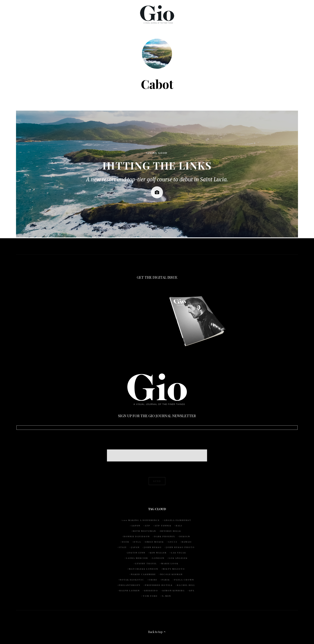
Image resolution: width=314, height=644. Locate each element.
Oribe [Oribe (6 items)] (153, 580)
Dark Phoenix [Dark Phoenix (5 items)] (165, 536)
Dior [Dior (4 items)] (126, 542)
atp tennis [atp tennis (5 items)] (163, 526)
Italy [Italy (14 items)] (123, 547)
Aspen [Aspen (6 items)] (136, 526)
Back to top (157, 632)
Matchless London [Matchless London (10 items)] (143, 569)
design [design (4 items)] (185, 536)
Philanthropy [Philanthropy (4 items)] (130, 585)
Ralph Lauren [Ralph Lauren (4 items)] (130, 591)
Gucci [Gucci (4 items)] (173, 542)
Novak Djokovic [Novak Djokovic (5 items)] (132, 580)
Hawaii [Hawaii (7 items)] (187, 542)
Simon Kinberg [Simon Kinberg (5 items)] (174, 591)
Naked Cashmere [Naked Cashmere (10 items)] (143, 574)
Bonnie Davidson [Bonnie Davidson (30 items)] (137, 536)
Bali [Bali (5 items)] (179, 526)
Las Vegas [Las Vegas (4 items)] (179, 553)
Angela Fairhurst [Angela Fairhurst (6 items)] (178, 520)
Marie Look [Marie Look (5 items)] (170, 563)
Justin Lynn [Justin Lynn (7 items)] (136, 553)
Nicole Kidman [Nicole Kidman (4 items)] (171, 574)
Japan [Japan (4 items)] (135, 547)
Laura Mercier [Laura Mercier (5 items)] (137, 558)
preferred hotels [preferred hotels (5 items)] (159, 585)
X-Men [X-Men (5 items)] (167, 596)
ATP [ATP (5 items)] (147, 526)
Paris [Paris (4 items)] (166, 580)
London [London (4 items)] (158, 558)
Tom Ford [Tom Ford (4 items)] (150, 596)
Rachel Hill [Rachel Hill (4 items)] (186, 585)
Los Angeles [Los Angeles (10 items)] (178, 558)
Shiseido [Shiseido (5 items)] (151, 591)
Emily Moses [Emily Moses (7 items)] (155, 542)
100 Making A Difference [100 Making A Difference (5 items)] (141, 520)
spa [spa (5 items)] (192, 591)
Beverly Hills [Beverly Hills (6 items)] (171, 531)
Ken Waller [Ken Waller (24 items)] (158, 553)
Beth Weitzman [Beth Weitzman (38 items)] (144, 531)
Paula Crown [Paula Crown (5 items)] (184, 580)
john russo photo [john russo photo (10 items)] (180, 547)
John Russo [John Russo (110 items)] (153, 547)
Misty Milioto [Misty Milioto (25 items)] (174, 569)
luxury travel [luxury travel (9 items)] (146, 563)
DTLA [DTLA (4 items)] (137, 542)
